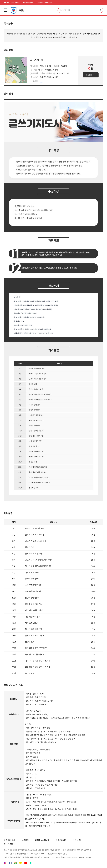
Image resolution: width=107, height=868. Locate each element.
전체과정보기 (9, 844)
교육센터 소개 (9, 840)
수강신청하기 (91, 75)
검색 (100, 10)
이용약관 (25, 840)
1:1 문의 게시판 (86, 34)
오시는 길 (77, 840)
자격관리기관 (61, 840)
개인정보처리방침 (42, 840)
